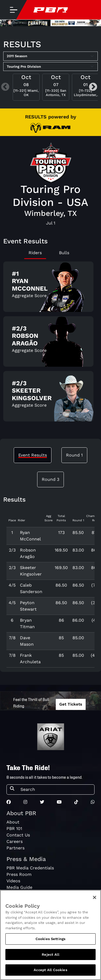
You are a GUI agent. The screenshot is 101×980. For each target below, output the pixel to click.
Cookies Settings (50, 941)
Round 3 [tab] (50, 479)
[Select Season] (50, 56)
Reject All (50, 957)
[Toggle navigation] (13, 10)
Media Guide (19, 887)
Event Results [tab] (33, 455)
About (13, 822)
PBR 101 (14, 828)
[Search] (56, 790)
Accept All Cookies (50, 973)
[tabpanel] (50, 344)
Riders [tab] (35, 253)
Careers (15, 841)
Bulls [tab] (64, 253)
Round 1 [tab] (74, 455)
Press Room (19, 874)
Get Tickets (71, 704)
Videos (13, 881)
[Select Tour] (50, 67)
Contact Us (18, 835)
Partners (15, 848)
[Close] (95, 900)
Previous (5, 87)
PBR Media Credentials (30, 868)
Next (93, 87)
